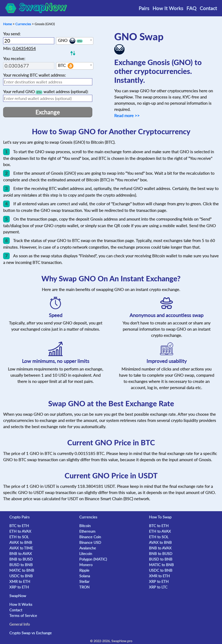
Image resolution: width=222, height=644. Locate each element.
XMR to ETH (20, 581)
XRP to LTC (158, 587)
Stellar (84, 581)
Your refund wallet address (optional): (46, 92)
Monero (86, 565)
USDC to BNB (21, 576)
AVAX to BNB (21, 542)
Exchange (48, 112)
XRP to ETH (19, 587)
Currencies (23, 24)
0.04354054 (24, 48)
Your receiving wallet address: (34, 75)
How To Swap (160, 517)
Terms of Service (23, 615)
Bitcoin (85, 526)
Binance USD (90, 542)
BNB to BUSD (21, 559)
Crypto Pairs (19, 517)
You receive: (14, 58)
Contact (208, 8)
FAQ (191, 8)
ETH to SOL (19, 537)
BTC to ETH (19, 526)
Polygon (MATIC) (93, 559)
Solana (85, 576)
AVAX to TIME (21, 548)
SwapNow (18, 596)
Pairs (144, 8)
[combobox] (75, 41)
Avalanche (88, 548)
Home (7, 24)
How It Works (168, 8)
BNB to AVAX (21, 554)
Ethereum (87, 531)
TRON (84, 587)
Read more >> (127, 115)
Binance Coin (90, 537)
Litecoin (86, 554)
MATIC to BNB (22, 570)
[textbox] (75, 41)
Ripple (84, 570)
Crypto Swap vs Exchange (31, 633)
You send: (12, 34)
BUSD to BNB (21, 565)
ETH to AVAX (20, 531)
